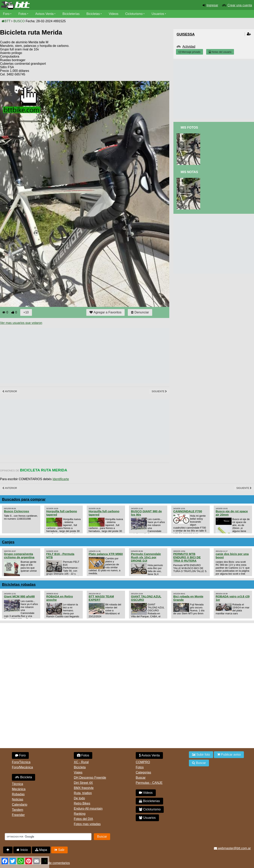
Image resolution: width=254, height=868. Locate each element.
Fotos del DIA (83, 819)
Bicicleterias (149, 801)
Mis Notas (189, 172)
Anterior (10, 391)
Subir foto (201, 755)
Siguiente (159, 391)
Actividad (189, 47)
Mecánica (19, 789)
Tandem (18, 810)
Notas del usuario (220, 52)
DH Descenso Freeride (90, 778)
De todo (79, 798)
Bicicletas (94, 14)
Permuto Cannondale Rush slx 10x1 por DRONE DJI (146, 557)
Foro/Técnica (21, 762)
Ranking (80, 814)
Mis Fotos (189, 128)
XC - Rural (81, 762)
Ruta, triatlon (83, 793)
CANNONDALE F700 (188, 511)
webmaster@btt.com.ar (232, 848)
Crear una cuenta (240, 5)
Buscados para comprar (24, 499)
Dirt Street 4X (83, 783)
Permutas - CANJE (149, 783)
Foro (6, 14)
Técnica (17, 784)
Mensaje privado (190, 52)
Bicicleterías (71, 14)
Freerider (18, 815)
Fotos (22, 14)
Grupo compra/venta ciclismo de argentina (19, 556)
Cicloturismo (134, 14)
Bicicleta (24, 777)
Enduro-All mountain (88, 809)
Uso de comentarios (56, 863)
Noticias (18, 799)
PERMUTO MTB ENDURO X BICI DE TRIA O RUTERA (187, 557)
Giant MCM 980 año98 (19, 596)
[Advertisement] (72, 356)
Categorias (143, 772)
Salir (59, 850)
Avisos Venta (44, 14)
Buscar (141, 778)
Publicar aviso (229, 755)
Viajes (78, 772)
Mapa (41, 850)
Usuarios (158, 14)
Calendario (20, 805)
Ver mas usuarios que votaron (21, 323)
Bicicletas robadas (19, 584)
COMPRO (143, 762)
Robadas (18, 794)
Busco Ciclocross (16, 511)
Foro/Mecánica (22, 767)
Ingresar (212, 5)
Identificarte (61, 479)
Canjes (8, 542)
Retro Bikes (82, 803)
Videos (114, 14)
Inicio (22, 850)
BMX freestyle (84, 788)
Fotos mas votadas (87, 824)
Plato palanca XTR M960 (106, 554)
